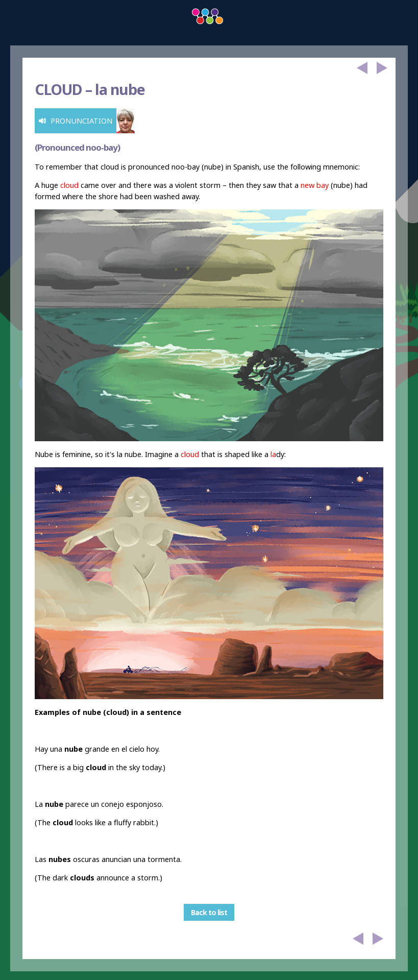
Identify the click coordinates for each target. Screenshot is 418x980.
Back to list (209, 912)
